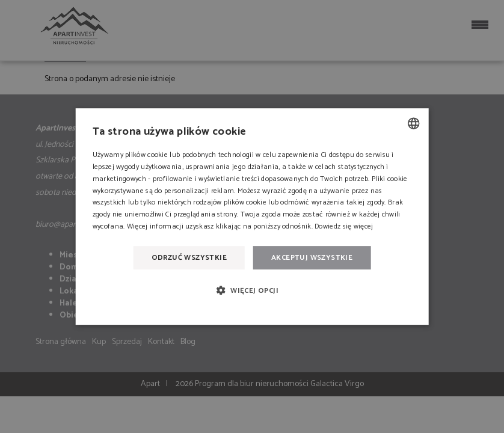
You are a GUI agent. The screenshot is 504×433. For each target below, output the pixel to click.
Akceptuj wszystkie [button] (312, 258)
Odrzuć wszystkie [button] (189, 258)
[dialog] (252, 216)
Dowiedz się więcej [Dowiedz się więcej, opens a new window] (344, 226)
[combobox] (413, 123)
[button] (252, 290)
